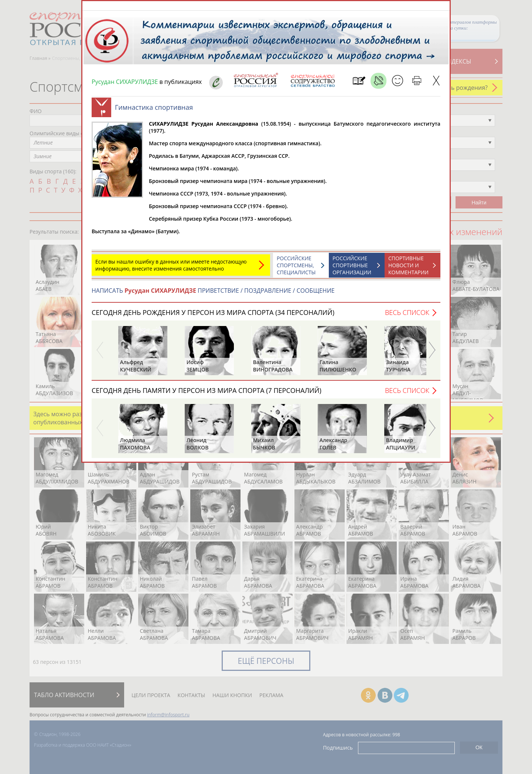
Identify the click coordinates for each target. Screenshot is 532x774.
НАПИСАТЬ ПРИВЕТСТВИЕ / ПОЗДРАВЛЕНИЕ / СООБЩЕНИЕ (213, 294)
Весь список (407, 316)
